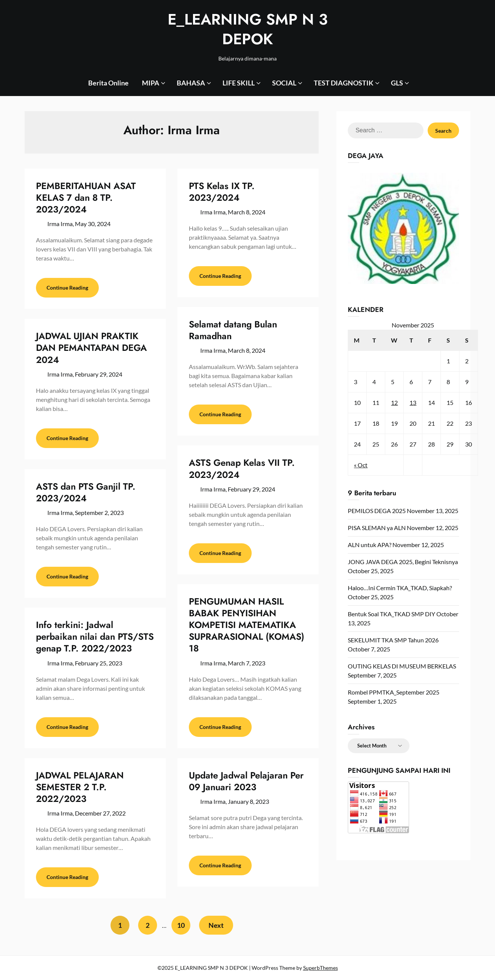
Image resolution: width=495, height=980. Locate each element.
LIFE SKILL (239, 83)
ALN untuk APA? (370, 545)
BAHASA (191, 83)
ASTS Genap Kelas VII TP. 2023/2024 (242, 468)
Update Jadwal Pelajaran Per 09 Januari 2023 (246, 781)
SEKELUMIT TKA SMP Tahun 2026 (393, 640)
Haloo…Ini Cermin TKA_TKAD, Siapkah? (400, 588)
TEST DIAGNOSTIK (344, 83)
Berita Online (108, 83)
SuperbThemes (321, 968)
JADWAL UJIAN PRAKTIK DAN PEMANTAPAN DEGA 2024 (91, 348)
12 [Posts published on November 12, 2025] (394, 402)
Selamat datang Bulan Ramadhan (233, 330)
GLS (397, 83)
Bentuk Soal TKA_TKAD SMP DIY (391, 614)
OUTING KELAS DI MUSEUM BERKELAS (402, 666)
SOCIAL (284, 83)
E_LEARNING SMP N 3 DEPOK (248, 29)
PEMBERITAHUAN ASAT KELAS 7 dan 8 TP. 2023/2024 (86, 198)
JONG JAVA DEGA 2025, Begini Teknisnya (403, 562)
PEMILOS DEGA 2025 (377, 511)
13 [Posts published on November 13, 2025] (413, 402)
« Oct (361, 465)
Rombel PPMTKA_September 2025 (394, 692)
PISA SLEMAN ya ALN (377, 528)
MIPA (151, 83)
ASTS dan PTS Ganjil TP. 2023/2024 (86, 492)
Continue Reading (67, 288)
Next (216, 925)
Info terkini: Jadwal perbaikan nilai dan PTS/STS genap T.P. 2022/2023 (95, 637)
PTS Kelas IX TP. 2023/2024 (222, 192)
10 (181, 925)
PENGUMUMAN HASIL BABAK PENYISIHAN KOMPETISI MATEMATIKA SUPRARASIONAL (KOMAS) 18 (247, 625)
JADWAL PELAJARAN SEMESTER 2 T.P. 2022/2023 (80, 787)
